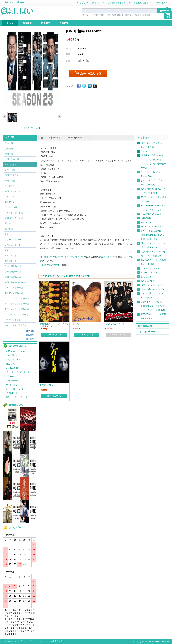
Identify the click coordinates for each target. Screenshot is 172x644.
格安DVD (21, 2)
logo (17, 11)
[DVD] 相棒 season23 (78, 138)
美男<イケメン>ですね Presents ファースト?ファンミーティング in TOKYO (153, 306)
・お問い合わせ (11, 381)
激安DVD (9, 2)
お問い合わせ (21, 641)
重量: (68, 54)
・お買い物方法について (15, 351)
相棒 (97, 15)
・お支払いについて (13, 360)
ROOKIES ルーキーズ (151, 272)
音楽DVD (58, 257)
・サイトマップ (11, 385)
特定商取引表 (57, 641)
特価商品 (30, 339)
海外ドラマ (80, 257)
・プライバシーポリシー (15, 389)
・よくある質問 (11, 368)
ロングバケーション (150, 268)
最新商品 (30, 335)
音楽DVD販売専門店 (51, 265)
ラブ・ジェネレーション (152, 285)
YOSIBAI (154, 641)
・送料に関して (11, 355)
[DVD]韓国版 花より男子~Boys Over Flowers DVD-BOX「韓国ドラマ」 (153, 235)
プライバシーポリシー (39, 641)
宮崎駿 (138, 15)
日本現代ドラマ (55, 138)
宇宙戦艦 (147, 15)
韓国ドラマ (105, 15)
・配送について (11, 364)
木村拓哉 (129, 15)
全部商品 (30, 331)
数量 (68, 61)
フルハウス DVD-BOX (151, 214)
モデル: (69, 48)
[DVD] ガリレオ (148, 281)
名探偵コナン (118, 15)
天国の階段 (146, 218)
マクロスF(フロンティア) (153, 289)
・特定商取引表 (11, 393)
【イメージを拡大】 (32, 128)
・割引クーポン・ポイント (16, 397)
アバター (145, 151)
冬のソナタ (146, 222)
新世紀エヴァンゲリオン (152, 226)
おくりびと (146, 277)
